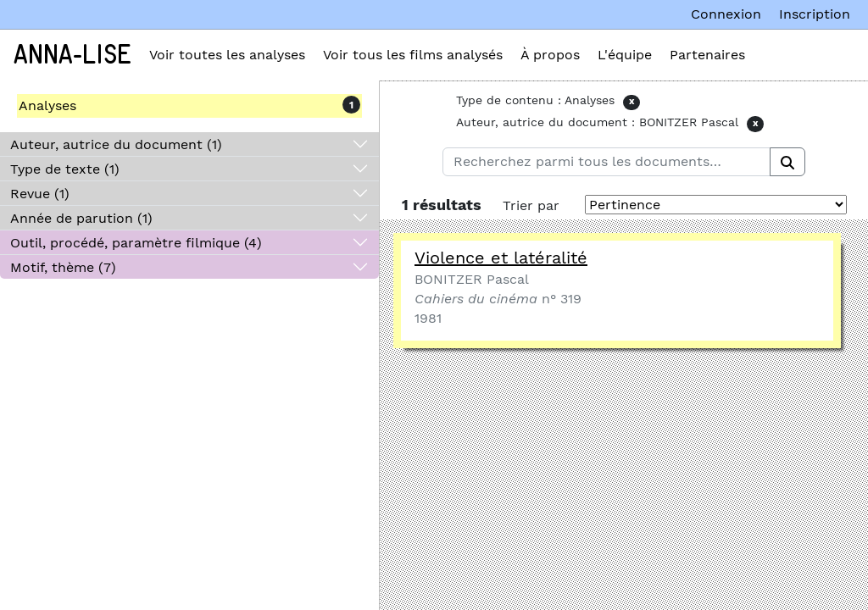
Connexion (726, 14)
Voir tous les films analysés (413, 55)
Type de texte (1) (65, 169)
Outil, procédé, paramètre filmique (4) (136, 243)
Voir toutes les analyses (227, 55)
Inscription (815, 14)
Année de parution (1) (81, 218)
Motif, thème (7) (63, 267)
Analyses (47, 105)
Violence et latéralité (501, 258)
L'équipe (625, 55)
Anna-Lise (72, 55)
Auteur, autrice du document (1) (116, 144)
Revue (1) (40, 194)
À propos (550, 55)
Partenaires (707, 55)
